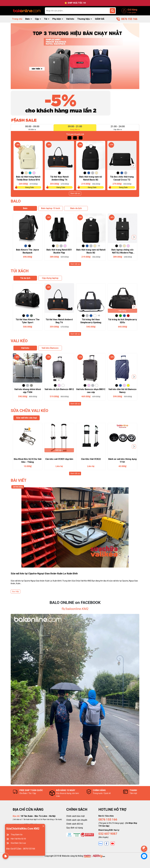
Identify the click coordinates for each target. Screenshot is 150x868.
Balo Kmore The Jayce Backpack (28, 251)
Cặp (37, 19)
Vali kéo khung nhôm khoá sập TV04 (28, 391)
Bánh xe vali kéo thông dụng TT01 (122, 461)
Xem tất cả (75, 193)
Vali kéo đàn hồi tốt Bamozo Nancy (122, 391)
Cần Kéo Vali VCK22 (91, 459)
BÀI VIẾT (19, 480)
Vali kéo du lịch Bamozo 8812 (59, 389)
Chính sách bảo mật (75, 816)
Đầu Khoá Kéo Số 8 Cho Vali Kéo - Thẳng (28, 461)
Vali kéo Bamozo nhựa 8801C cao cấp (91, 391)
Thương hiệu (84, 19)
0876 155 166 (108, 820)
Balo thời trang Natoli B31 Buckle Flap (59, 251)
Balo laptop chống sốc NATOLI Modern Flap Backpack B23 (122, 251)
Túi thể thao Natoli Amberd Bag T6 (59, 178)
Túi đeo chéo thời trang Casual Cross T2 (122, 178)
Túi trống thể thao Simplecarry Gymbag (91, 321)
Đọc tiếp (16, 591)
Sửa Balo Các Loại (18, 843)
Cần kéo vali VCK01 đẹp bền (59, 459)
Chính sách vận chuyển (77, 820)
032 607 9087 (108, 834)
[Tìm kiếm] (112, 11)
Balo (28, 19)
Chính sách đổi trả (75, 824)
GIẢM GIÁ (100, 19)
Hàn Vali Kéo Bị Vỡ (18, 839)
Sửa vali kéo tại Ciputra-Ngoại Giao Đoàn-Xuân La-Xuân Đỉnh (44, 573)
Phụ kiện (57, 19)
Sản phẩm (132, 13)
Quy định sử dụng (75, 828)
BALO (16, 201)
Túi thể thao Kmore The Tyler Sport (28, 321)
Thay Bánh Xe (17, 835)
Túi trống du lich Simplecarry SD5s (122, 321)
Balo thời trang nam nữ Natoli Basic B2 (91, 178)
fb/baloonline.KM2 (75, 609)
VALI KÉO (19, 341)
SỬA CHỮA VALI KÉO (29, 411)
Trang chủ (17, 19)
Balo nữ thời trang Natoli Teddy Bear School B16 (28, 178)
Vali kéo (70, 19)
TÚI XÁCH (20, 271)
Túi (46, 19)
